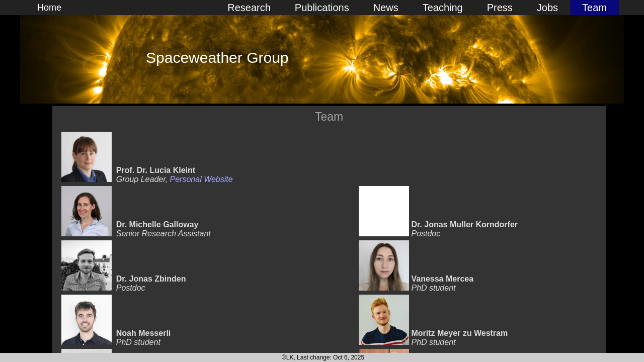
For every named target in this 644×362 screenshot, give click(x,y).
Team (594, 8)
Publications (322, 8)
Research (249, 8)
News (386, 8)
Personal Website (202, 179)
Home (49, 8)
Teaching (443, 8)
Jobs (547, 8)
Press (500, 8)
